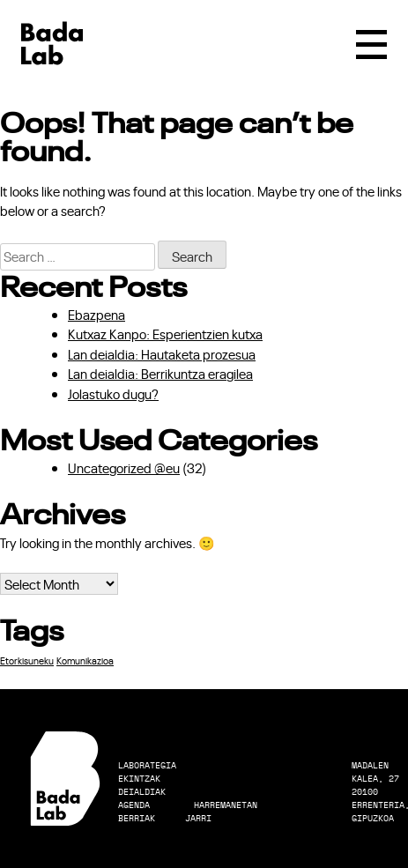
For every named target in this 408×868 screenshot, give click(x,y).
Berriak (137, 819)
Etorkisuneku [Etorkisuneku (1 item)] (27, 660)
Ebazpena (96, 314)
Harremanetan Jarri (221, 812)
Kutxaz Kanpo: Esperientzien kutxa (165, 334)
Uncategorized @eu (124, 467)
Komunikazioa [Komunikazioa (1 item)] (85, 660)
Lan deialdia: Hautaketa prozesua (162, 354)
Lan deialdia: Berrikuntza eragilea (160, 373)
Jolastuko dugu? (113, 393)
